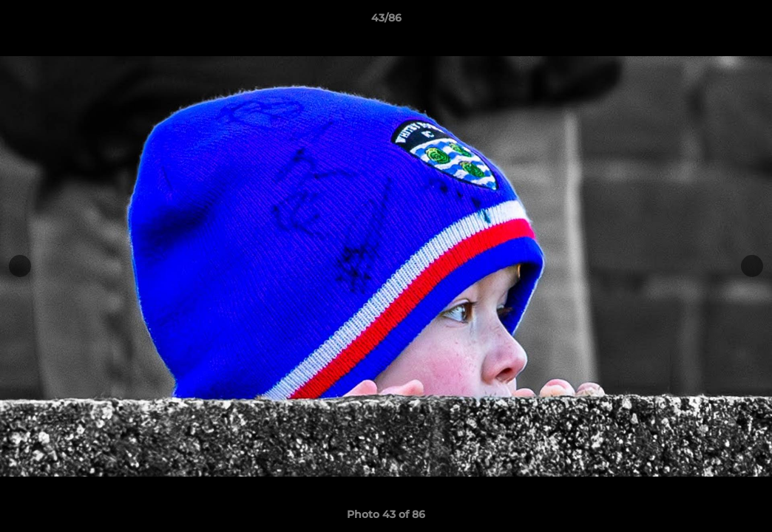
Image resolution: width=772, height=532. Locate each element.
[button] (745, 21)
